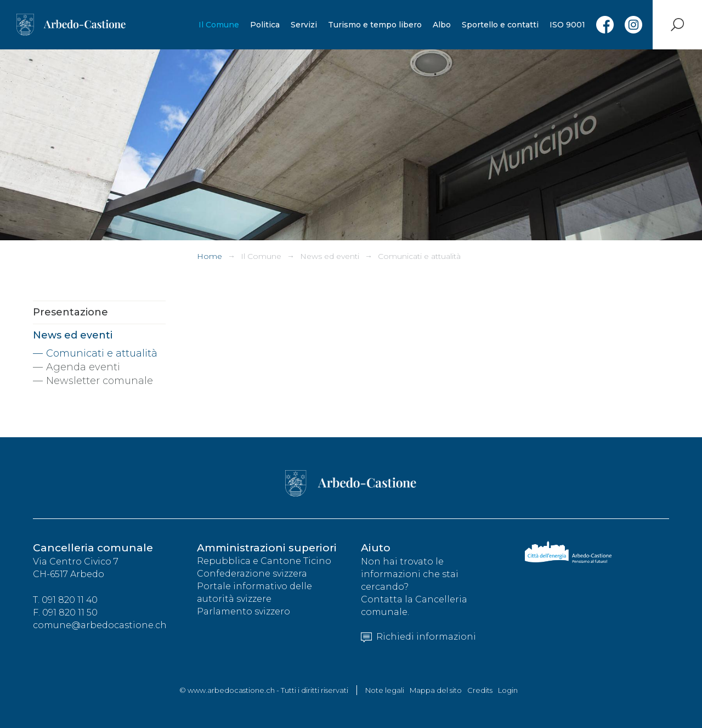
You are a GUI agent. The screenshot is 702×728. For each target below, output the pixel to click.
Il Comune (218, 25)
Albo (441, 25)
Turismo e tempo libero (374, 25)
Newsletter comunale (100, 381)
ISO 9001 (567, 25)
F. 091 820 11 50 (65, 613)
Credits (480, 690)
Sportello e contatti (500, 25)
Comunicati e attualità (419, 256)
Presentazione (70, 312)
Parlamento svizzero (244, 612)
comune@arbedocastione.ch (100, 626)
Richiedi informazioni (418, 637)
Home (210, 256)
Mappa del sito (436, 690)
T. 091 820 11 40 (66, 600)
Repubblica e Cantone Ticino (264, 561)
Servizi (303, 25)
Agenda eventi (83, 367)
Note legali (385, 690)
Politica (264, 25)
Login (508, 690)
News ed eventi (330, 256)
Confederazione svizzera (252, 574)
